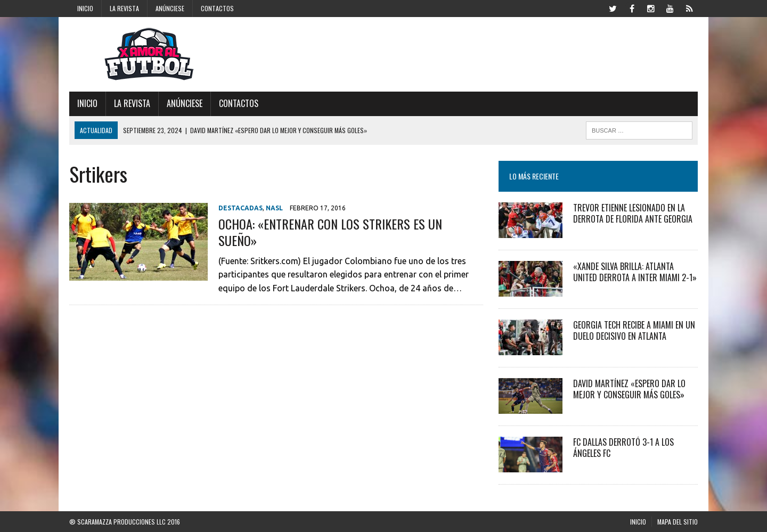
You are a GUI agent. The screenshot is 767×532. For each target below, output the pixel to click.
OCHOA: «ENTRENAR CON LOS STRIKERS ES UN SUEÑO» (330, 232)
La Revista (124, 8)
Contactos (217, 8)
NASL (274, 208)
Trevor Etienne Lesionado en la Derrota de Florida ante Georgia (633, 213)
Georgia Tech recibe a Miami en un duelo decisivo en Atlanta (634, 330)
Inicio (85, 8)
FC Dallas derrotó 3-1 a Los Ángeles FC (623, 448)
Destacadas (240, 208)
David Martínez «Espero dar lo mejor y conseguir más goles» (629, 389)
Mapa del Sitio (678, 522)
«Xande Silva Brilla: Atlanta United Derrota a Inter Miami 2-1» (635, 272)
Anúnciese (170, 8)
